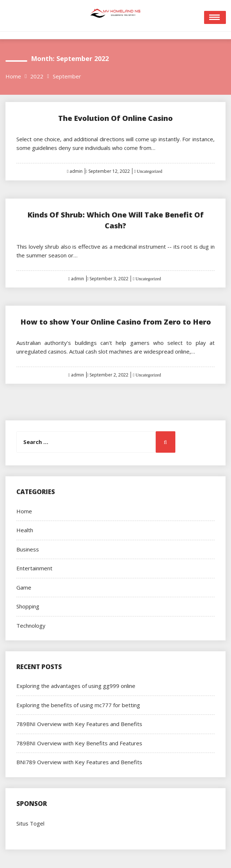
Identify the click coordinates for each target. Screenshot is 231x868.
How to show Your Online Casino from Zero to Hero (116, 322)
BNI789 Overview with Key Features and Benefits (79, 762)
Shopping (28, 606)
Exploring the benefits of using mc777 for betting (78, 705)
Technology (31, 625)
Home (24, 511)
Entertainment (34, 568)
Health (25, 530)
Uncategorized (149, 171)
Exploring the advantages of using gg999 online (76, 686)
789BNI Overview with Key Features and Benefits (79, 724)
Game (24, 587)
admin (76, 171)
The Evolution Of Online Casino (115, 118)
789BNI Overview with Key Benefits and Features (79, 743)
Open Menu (215, 17)
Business (28, 549)
